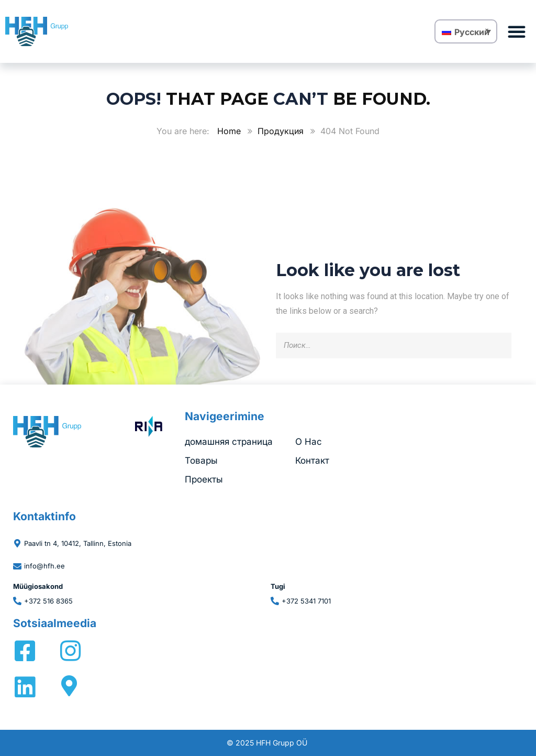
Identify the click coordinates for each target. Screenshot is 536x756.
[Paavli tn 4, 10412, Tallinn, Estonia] (17, 543)
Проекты (204, 479)
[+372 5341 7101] (275, 601)
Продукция (281, 131)
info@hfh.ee (44, 566)
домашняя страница (229, 442)
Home (229, 131)
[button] (517, 31)
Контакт (312, 461)
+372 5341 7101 (306, 601)
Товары (201, 461)
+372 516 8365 (48, 601)
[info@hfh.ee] (17, 566)
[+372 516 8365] (17, 601)
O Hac (309, 442)
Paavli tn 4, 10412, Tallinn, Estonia (78, 543)
